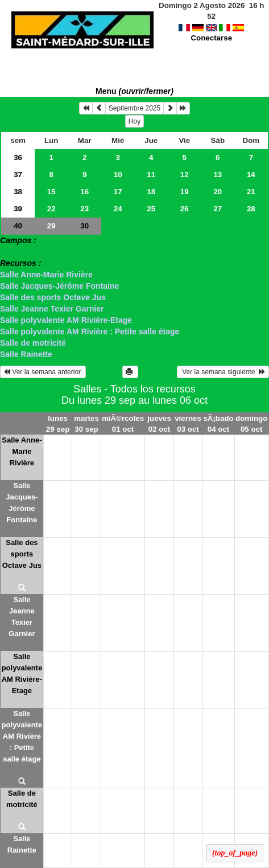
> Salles (15, 252)
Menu (134, 91)
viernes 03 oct (188, 424)
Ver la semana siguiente (223, 372)
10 (118, 175)
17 (118, 192)
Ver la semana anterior (43, 372)
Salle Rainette (26, 354)
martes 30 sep (86, 424)
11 (151, 175)
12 (185, 175)
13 (218, 175)
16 (84, 192)
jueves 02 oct (159, 424)
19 (185, 192)
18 (151, 192)
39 (18, 209)
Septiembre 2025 (134, 108)
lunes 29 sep (58, 424)
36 (18, 157)
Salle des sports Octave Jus (53, 297)
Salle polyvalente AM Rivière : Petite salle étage (90, 331)
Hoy (134, 121)
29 (51, 226)
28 (251, 209)
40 (18, 226)
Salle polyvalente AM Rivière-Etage (66, 320)
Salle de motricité (33, 343)
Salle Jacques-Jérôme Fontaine (59, 286)
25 (151, 209)
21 (251, 192)
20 (218, 192)
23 (84, 209)
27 (218, 209)
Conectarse (211, 27)
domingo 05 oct (251, 424)
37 (18, 175)
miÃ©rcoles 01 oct (123, 424)
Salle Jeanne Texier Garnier (52, 309)
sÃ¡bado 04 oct (218, 424)
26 (185, 209)
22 (51, 209)
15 (51, 192)
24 (118, 209)
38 (18, 192)
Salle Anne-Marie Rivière (46, 275)
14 (251, 175)
